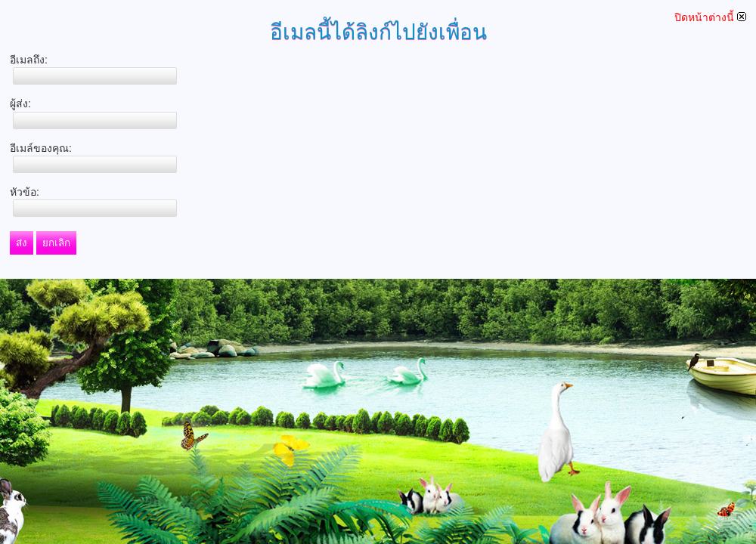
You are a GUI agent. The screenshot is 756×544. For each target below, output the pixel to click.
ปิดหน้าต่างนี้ (710, 17)
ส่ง (22, 243)
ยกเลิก (56, 243)
